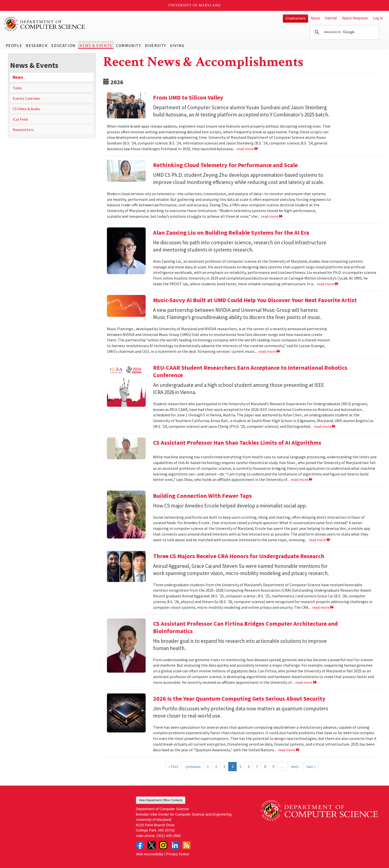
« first (173, 766)
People (14, 45)
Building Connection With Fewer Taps (202, 496)
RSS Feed (187, 845)
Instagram (163, 845)
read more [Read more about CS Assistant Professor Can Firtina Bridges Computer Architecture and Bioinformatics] (306, 682)
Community (128, 45)
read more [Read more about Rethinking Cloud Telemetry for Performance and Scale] (272, 216)
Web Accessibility (150, 854)
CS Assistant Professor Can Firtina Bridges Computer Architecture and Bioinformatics (245, 627)
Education (63, 45)
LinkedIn (175, 845)
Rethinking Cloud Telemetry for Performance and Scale (225, 165)
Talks (17, 88)
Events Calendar (26, 98)
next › (295, 766)
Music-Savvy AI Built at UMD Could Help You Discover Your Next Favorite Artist (255, 300)
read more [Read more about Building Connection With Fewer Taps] (320, 540)
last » (311, 766)
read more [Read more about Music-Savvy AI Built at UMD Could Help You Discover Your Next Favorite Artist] (270, 351)
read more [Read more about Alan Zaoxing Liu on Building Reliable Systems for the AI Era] (328, 284)
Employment (295, 18)
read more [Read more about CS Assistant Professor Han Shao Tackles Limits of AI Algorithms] (302, 479)
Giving (177, 45)
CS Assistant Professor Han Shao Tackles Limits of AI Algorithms (237, 443)
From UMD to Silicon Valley (188, 97)
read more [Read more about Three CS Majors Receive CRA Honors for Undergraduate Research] (323, 607)
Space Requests (355, 18)
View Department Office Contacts (161, 800)
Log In (378, 18)
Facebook (140, 845)
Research (37, 45)
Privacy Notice (178, 854)
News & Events (96, 45)
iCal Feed (20, 119)
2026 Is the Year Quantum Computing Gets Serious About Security (239, 699)
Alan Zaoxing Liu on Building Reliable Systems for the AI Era (231, 233)
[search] (344, 32)
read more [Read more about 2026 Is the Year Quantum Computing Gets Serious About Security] (289, 750)
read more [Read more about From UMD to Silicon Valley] (247, 149)
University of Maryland (195, 5)
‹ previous (193, 766)
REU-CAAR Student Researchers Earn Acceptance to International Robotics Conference (250, 371)
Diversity (156, 45)
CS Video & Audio (26, 109)
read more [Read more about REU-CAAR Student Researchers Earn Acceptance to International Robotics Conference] (325, 426)
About (315, 18)
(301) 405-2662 (169, 836)
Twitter (152, 845)
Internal (331, 18)
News (18, 77)
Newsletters (23, 130)
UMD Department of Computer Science (45, 24)
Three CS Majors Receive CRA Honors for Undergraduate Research (239, 556)
